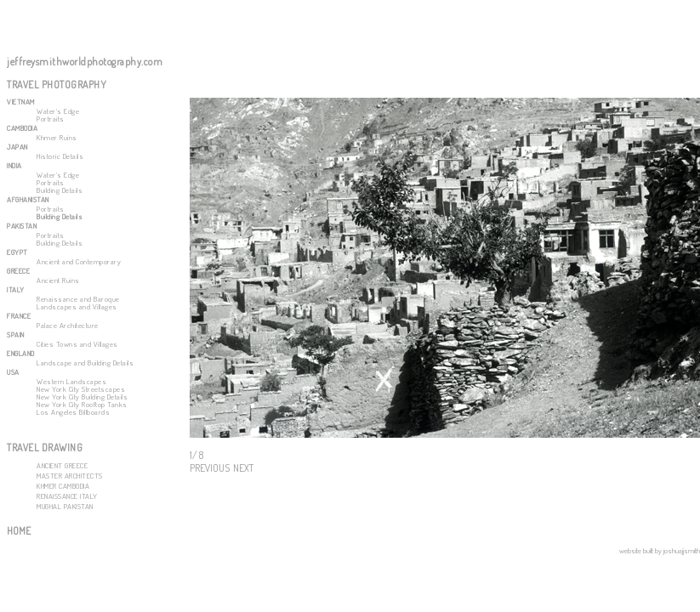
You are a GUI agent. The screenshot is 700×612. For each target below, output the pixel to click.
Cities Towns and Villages (77, 344)
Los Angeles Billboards (73, 412)
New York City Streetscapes (81, 389)
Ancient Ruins (58, 280)
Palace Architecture (68, 325)
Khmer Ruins (57, 137)
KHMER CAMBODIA (63, 486)
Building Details (60, 190)
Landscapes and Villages (77, 306)
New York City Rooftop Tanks (82, 404)
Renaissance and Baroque (78, 299)
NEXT (243, 468)
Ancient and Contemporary (79, 261)
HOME (19, 531)
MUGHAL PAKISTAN (65, 506)
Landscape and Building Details (85, 363)
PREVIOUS (210, 468)
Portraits (51, 119)
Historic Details (60, 156)
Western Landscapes (71, 381)
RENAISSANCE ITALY (67, 496)
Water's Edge (58, 111)
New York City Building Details (82, 397)
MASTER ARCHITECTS (70, 476)
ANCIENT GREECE (62, 465)
